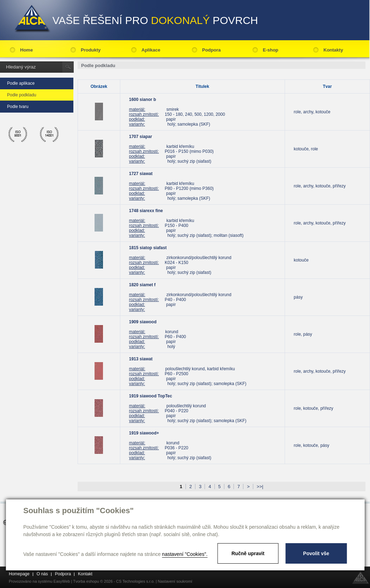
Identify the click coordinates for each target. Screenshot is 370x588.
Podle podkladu (22, 95)
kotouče (301, 260)
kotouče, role (306, 149)
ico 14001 (49, 134)
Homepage (19, 574)
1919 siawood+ (144, 433)
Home (26, 50)
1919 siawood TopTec (151, 396)
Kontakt (85, 574)
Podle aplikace (21, 83)
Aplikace (151, 50)
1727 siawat (141, 174)
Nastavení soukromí (175, 581)
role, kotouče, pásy (312, 445)
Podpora (211, 50)
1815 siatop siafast (148, 248)
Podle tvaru (18, 107)
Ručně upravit (248, 553)
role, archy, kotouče (312, 112)
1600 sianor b (143, 100)
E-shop (271, 50)
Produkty (91, 50)
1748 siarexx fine (146, 211)
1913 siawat (141, 359)
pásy (298, 297)
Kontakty (333, 50)
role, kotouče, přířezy (314, 408)
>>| (260, 487)
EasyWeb (62, 581)
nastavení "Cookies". (185, 554)
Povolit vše (316, 553)
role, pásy (303, 334)
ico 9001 (18, 134)
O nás (42, 574)
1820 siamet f (142, 285)
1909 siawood (143, 322)
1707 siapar (141, 137)
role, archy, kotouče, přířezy (320, 186)
